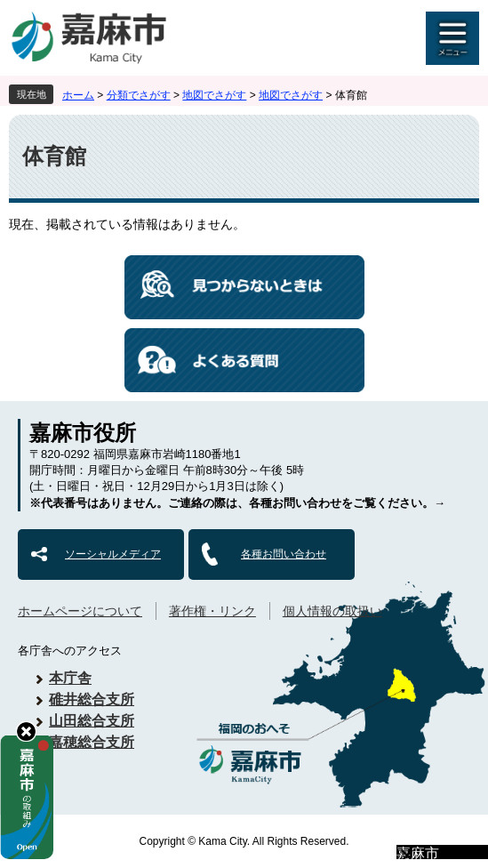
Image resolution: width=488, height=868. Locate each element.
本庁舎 (70, 678)
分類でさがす (139, 95)
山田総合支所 (92, 721)
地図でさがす (214, 95)
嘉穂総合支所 (92, 742)
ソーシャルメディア (113, 554)
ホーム (78, 95)
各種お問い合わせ (284, 554)
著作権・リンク (212, 611)
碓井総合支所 (92, 699)
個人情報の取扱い (332, 611)
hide (26, 731)
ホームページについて (80, 611)
